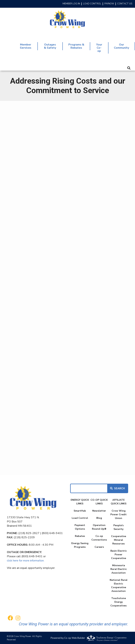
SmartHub (80, 510)
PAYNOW (109, 4)
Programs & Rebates (76, 46)
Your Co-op (99, 48)
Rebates (80, 536)
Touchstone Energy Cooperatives (118, 602)
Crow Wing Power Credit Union (118, 514)
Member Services (25, 46)
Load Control (80, 518)
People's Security (118, 527)
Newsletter (99, 510)
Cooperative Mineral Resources (119, 540)
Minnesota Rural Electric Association (119, 569)
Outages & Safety (50, 46)
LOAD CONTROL (92, 4)
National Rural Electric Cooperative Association (119, 585)
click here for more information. (26, 560)
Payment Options (80, 527)
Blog (99, 518)
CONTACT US (125, 4)
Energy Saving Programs (80, 545)
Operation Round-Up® (99, 527)
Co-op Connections (99, 538)
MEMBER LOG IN (71, 4)
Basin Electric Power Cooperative (119, 554)
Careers (99, 547)
